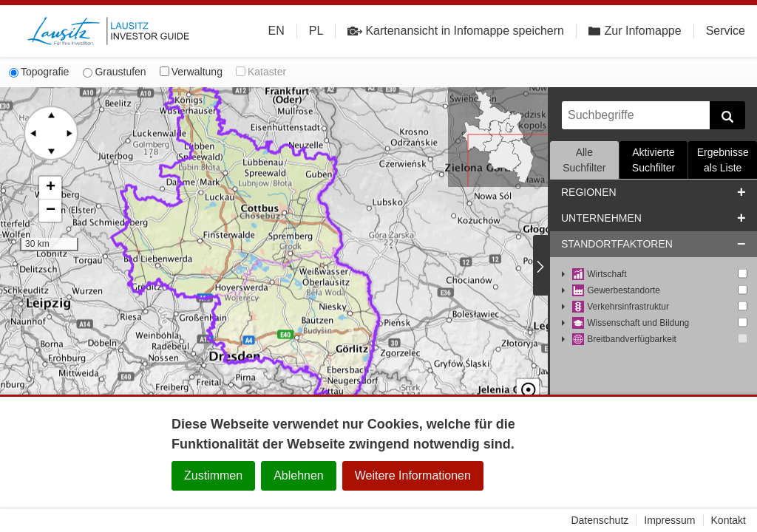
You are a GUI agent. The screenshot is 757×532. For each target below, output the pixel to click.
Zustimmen (213, 475)
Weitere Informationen (413, 475)
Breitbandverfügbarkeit (624, 340)
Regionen (589, 192)
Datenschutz (600, 520)
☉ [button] (528, 378)
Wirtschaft (600, 274)
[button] (50, 188)
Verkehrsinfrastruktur (621, 307)
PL (316, 31)
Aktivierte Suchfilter (654, 160)
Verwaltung (191, 72)
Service (726, 31)
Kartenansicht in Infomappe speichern (456, 31)
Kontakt (729, 520)
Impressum (669, 520)
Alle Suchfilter (584, 160)
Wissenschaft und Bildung (631, 323)
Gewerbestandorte (616, 291)
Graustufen (114, 72)
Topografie (39, 72)
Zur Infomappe (635, 31)
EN (276, 31)
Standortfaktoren (617, 244)
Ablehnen (299, 475)
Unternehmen (601, 218)
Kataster (261, 72)
